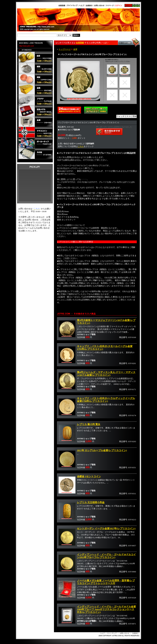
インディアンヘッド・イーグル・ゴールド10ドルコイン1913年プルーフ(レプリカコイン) (106, 556)
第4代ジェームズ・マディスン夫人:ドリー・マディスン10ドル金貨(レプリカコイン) (106, 374)
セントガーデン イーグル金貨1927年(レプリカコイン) (106, 528)
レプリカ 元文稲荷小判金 (91, 502)
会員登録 (80, 43)
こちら (81, 146)
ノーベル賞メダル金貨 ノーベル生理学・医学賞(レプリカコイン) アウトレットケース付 (106, 582)
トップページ (65, 49)
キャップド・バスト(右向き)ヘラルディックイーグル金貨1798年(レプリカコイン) (106, 400)
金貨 (75, 49)
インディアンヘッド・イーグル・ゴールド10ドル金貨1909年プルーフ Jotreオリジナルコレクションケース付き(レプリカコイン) (106, 609)
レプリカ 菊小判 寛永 (89, 424)
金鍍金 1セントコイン (89, 476)
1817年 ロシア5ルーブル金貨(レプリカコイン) (102, 450)
